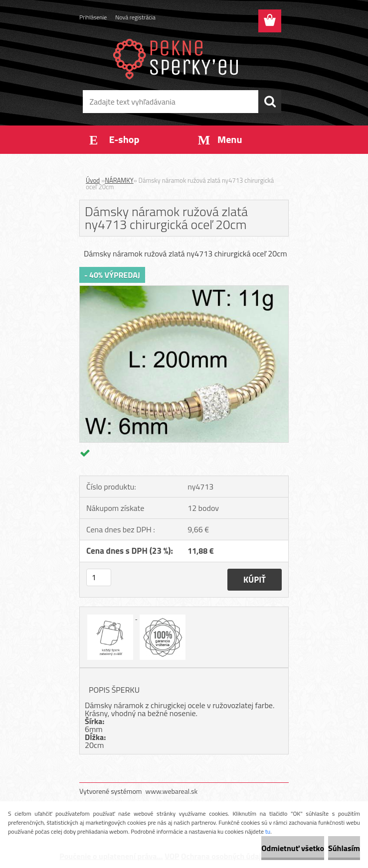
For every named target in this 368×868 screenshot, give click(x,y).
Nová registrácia (135, 17)
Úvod (93, 180)
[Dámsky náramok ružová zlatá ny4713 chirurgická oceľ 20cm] (184, 290)
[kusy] (99, 577)
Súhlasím (344, 848)
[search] (270, 102)
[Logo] (178, 58)
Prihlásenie (93, 17)
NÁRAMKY (119, 180)
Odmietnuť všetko (293, 848)
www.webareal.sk (172, 791)
